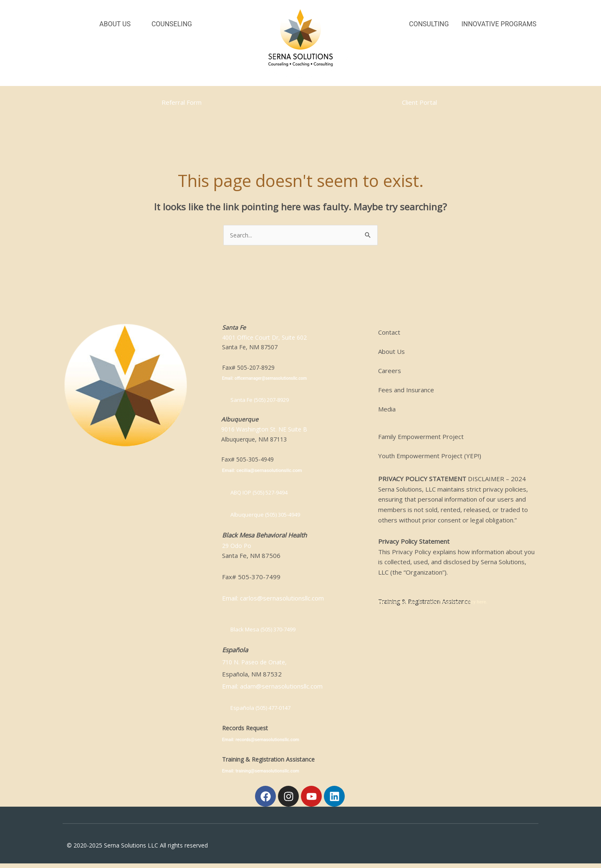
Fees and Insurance (406, 390)
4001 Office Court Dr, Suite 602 (264, 338)
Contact (389, 333)
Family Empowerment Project (421, 437)
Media (387, 409)
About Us (115, 24)
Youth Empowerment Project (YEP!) (430, 456)
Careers (390, 371)
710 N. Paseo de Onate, (257, 664)
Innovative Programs (499, 24)
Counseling (172, 24)
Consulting (429, 24)
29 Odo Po (238, 548)
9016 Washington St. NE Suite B (264, 431)
